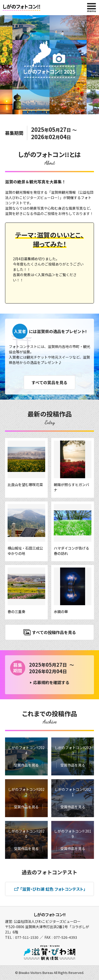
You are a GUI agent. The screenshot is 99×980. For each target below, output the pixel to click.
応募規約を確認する (51, 682)
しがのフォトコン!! (50, 914)
